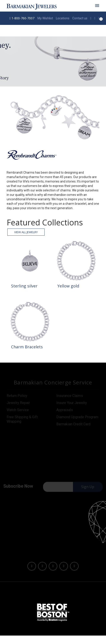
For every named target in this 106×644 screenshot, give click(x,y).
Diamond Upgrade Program (77, 418)
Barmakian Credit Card (73, 425)
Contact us (80, 18)
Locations (63, 18)
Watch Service (18, 410)
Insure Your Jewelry (72, 403)
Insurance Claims (70, 396)
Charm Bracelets (27, 347)
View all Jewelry (26, 232)
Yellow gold (68, 286)
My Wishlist (45, 18)
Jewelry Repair (18, 403)
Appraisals (65, 410)
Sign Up (88, 488)
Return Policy (17, 396)
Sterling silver (24, 286)
